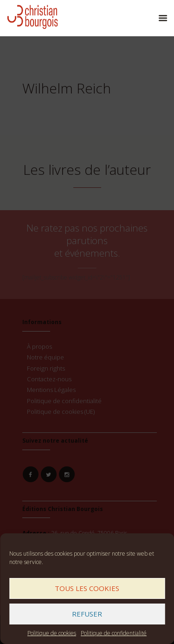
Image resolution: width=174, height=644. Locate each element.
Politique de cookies (52, 633)
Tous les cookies (87, 588)
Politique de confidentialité (114, 633)
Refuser (87, 614)
